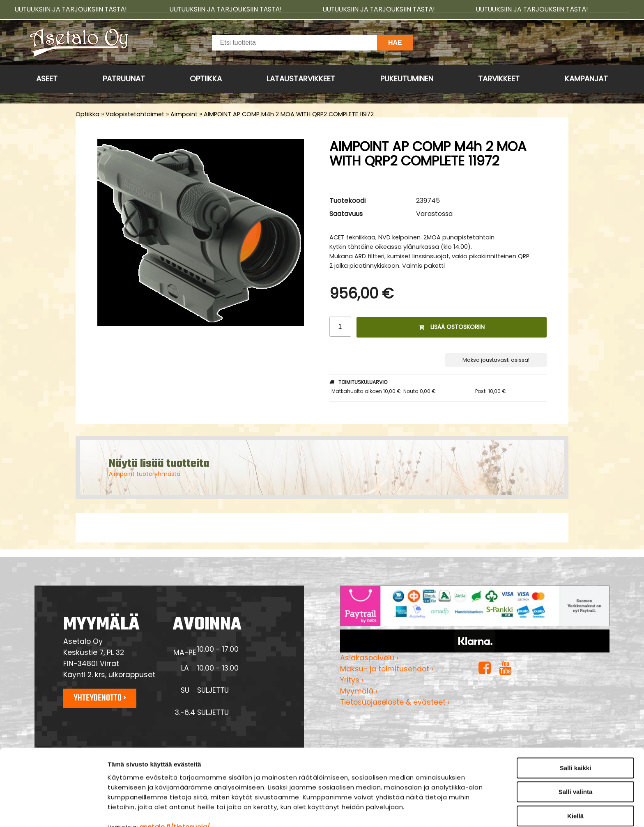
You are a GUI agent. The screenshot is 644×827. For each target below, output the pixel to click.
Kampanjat (586, 79)
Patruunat (124, 79)
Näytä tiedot (441, 811)
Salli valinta (576, 749)
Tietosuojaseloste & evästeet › (395, 702)
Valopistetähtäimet (135, 114)
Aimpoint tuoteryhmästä (145, 474)
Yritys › (352, 680)
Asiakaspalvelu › (369, 658)
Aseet (47, 79)
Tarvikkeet (499, 79)
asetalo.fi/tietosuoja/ (175, 784)
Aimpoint (184, 114)
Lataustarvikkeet (301, 79)
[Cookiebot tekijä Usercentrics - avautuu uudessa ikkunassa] (53, 811)
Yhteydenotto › (100, 698)
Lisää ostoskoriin (452, 327)
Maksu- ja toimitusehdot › (387, 669)
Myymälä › (359, 691)
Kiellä (575, 773)
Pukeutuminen (407, 79)
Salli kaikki (576, 725)
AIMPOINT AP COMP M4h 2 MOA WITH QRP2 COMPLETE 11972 (289, 114)
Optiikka (206, 79)
